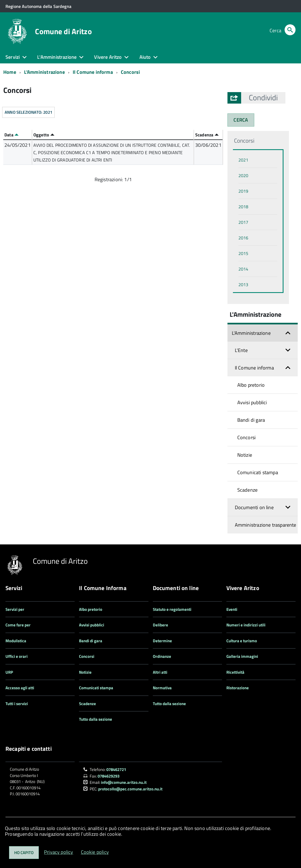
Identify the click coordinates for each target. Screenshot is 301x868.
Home (10, 72)
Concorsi (130, 72)
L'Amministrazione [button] (57, 57)
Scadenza (207, 135)
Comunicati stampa (258, 472)
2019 (243, 191)
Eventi (232, 609)
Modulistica (16, 641)
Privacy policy (59, 852)
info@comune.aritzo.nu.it (124, 782)
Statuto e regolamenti (172, 609)
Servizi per (15, 609)
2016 (243, 238)
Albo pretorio (251, 385)
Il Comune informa (93, 72)
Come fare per (18, 625)
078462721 (116, 769)
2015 (243, 253)
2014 (243, 269)
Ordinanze (162, 656)
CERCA (241, 120)
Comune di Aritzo (63, 31)
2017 (243, 222)
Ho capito (24, 853)
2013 (243, 285)
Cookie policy (95, 852)
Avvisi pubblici (252, 402)
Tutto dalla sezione (96, 719)
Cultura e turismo (242, 641)
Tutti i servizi (17, 704)
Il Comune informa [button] (254, 368)
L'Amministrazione (44, 72)
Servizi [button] (13, 57)
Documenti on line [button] (254, 507)
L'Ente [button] (241, 350)
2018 (243, 207)
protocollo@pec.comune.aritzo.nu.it (130, 789)
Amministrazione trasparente (266, 525)
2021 (243, 160)
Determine (162, 641)
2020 (243, 175)
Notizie (245, 455)
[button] (263, 98)
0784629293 (109, 776)
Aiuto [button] (145, 57)
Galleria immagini (242, 656)
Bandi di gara (251, 420)
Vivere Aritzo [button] (108, 57)
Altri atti (160, 672)
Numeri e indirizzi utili (246, 625)
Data (11, 135)
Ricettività (235, 672)
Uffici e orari (17, 656)
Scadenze (247, 490)
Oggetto (44, 135)
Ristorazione (238, 688)
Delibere (160, 625)
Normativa (162, 688)
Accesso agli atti (20, 688)
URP (9, 672)
